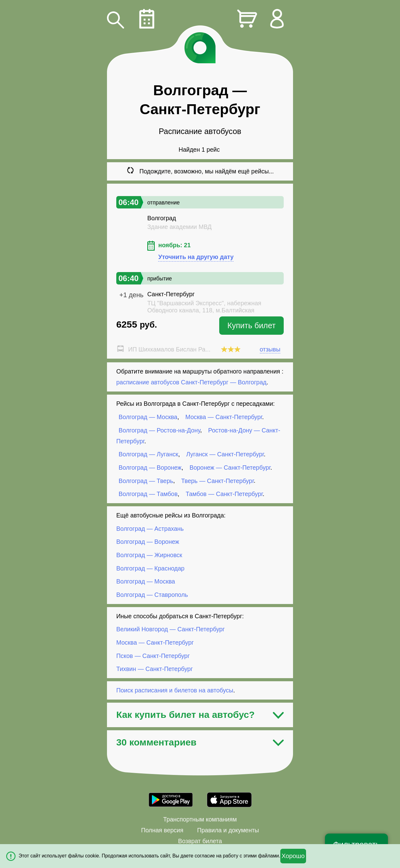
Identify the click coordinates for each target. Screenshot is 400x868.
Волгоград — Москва (148, 417)
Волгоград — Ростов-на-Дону (160, 430)
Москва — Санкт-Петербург (224, 417)
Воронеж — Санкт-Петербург (230, 468)
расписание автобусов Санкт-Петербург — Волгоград (191, 382)
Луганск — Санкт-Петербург (225, 454)
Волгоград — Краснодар (150, 568)
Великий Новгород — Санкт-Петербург (171, 629)
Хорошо (293, 856)
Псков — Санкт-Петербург (153, 655)
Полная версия (162, 830)
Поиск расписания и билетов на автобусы (175, 690)
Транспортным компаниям (200, 819)
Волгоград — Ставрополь (152, 595)
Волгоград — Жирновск (149, 555)
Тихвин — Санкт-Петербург (155, 669)
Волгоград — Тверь (146, 481)
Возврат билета (200, 841)
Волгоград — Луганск (149, 454)
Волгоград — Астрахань (150, 529)
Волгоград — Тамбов (148, 494)
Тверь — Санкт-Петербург (217, 481)
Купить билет (251, 325)
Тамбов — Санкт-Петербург (224, 494)
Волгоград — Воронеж (150, 468)
